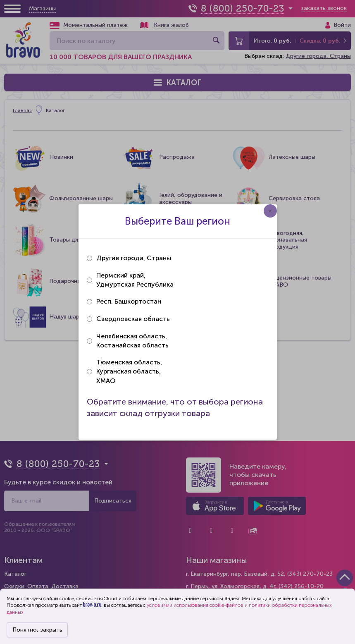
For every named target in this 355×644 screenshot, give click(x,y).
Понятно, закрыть (37, 630)
